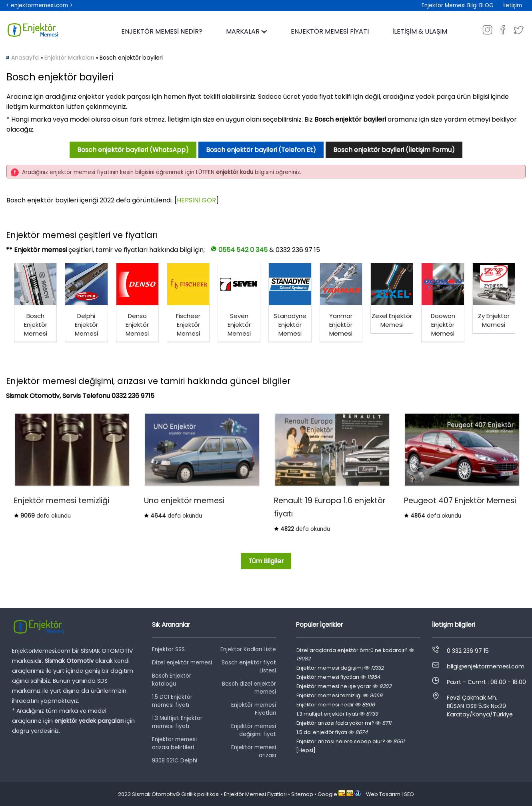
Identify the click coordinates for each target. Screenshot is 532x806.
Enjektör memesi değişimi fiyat (254, 730)
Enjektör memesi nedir (336, 705)
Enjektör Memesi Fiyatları (255, 794)
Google (327, 794)
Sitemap (302, 794)
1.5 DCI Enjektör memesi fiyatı (172, 701)
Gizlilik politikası (200, 794)
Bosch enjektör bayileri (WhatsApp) (133, 150)
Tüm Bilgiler (266, 561)
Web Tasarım (383, 794)
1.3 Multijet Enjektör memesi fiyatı (177, 722)
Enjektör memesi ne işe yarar (344, 686)
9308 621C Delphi (175, 761)
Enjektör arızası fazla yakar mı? (344, 723)
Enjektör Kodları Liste (248, 649)
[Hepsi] (306, 750)
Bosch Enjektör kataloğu (172, 680)
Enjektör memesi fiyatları (338, 677)
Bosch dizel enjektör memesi (249, 688)
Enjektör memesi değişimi (340, 668)
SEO (409, 794)
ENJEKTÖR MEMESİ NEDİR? (162, 31)
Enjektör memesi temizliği (339, 695)
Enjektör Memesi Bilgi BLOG (458, 5)
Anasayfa (25, 58)
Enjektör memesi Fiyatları (254, 709)
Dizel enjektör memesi (182, 663)
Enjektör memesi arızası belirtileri (174, 743)
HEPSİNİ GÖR (196, 200)
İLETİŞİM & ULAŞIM (420, 31)
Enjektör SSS (168, 649)
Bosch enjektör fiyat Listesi (249, 667)
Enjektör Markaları (69, 58)
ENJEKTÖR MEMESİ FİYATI (330, 31)
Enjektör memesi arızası (254, 751)
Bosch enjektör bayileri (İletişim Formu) (394, 150)
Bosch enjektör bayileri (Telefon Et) (261, 150)
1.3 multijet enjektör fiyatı (337, 714)
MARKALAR (247, 31)
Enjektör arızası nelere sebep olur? (350, 741)
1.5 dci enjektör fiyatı (332, 732)
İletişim (513, 5)
